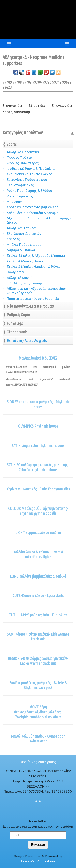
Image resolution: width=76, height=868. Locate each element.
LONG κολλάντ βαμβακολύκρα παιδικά (38, 576)
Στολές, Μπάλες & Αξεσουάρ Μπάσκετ (36, 256)
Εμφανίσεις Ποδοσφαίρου (27, 179)
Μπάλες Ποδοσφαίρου (24, 244)
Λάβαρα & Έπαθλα (21, 250)
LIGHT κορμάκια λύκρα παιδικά (38, 533)
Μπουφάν (14, 202)
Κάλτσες (13, 239)
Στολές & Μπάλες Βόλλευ (26, 261)
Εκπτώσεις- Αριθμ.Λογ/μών (27, 341)
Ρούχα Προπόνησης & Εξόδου (29, 191)
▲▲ (38, 801)
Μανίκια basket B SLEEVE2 (38, 358)
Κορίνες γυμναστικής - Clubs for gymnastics (38, 489)
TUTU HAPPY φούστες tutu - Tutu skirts (38, 615)
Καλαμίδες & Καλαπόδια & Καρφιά (33, 213)
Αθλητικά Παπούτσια (23, 152)
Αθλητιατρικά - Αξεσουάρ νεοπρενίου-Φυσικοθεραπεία (36, 291)
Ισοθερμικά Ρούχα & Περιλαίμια (31, 169)
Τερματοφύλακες (20, 185)
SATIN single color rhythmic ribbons (38, 446)
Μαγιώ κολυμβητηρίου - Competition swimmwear (38, 739)
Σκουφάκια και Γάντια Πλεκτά (29, 174)
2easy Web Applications (38, 861)
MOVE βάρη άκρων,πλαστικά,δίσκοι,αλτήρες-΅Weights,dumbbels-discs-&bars (38, 712)
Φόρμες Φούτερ (19, 157)
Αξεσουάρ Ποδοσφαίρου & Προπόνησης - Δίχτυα (39, 220)
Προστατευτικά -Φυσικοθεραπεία (33, 298)
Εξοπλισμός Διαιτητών (24, 233)
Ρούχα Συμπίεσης (20, 196)
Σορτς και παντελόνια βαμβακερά (33, 207)
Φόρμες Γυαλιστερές (23, 163)
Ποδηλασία (15, 272)
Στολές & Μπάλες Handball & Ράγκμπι (35, 266)
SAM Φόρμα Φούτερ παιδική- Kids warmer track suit (38, 637)
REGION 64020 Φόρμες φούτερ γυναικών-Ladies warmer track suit (38, 661)
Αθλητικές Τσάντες (22, 228)
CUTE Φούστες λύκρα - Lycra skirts (38, 596)
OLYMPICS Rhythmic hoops (38, 426)
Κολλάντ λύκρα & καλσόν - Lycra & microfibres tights (38, 554)
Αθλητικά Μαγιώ (20, 278)
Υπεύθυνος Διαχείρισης (38, 762)
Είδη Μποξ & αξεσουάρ (24, 283)
